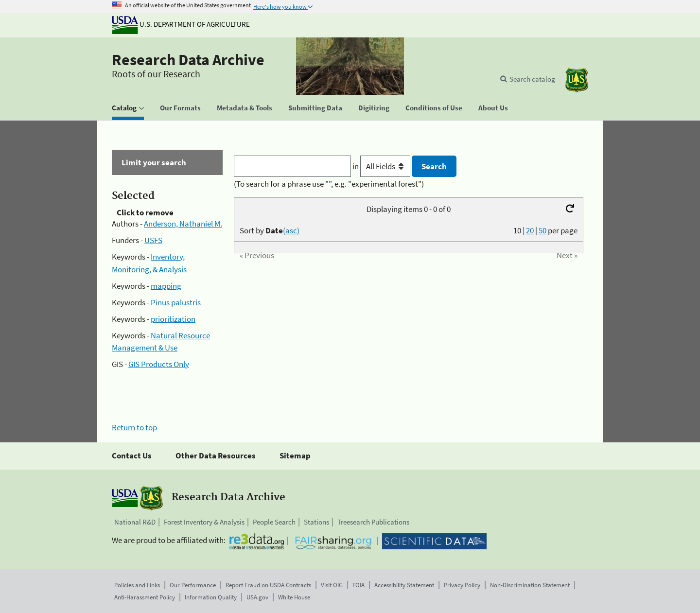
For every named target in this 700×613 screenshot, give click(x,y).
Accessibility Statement (404, 585)
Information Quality (211, 597)
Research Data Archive (188, 60)
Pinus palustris (176, 302)
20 (530, 230)
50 (542, 230)
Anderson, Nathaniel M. (183, 224)
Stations (316, 522)
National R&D (135, 522)
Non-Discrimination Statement (530, 585)
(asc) (291, 230)
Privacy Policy (462, 585)
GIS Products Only (159, 364)
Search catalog (532, 79)
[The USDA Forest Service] (577, 80)
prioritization (173, 319)
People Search (274, 522)
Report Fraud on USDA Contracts (268, 585)
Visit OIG (332, 585)
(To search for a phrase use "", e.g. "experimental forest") (329, 184)
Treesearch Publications (373, 522)
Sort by (270, 230)
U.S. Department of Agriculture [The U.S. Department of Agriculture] (181, 24)
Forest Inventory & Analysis (204, 522)
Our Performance (193, 585)
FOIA (359, 585)
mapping (166, 286)
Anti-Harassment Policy (145, 597)
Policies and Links (137, 585)
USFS (153, 240)
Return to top (134, 427)
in (382, 166)
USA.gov (257, 597)
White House (294, 597)
